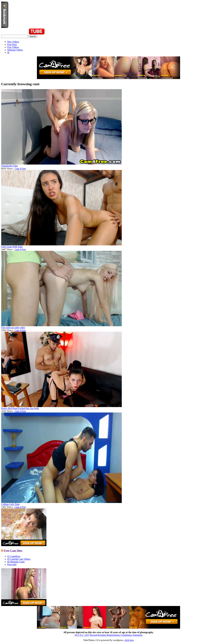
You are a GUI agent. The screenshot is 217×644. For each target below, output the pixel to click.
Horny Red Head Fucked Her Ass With (20, 408)
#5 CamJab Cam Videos (19, 559)
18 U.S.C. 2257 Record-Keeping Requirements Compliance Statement (108, 635)
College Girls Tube (10, 504)
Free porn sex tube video (13, 328)
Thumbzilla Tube (9, 166)
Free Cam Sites (13, 551)
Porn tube (12, 564)
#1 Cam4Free (14, 556)
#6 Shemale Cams (16, 562)
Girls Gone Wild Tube (12, 247)
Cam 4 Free (20, 169)
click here (129, 640)
